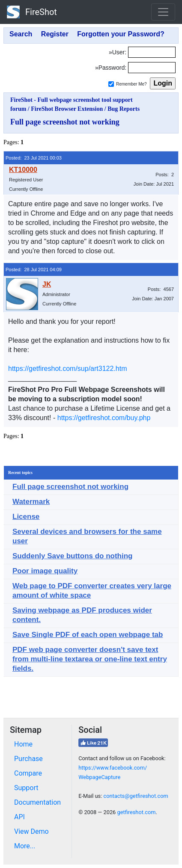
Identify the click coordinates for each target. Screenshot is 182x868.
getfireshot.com (136, 812)
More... (25, 846)
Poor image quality (45, 571)
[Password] (152, 68)
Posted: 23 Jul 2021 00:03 (34, 158)
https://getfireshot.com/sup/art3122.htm (67, 369)
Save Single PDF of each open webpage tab (88, 635)
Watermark (31, 502)
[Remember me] (111, 84)
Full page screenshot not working (65, 122)
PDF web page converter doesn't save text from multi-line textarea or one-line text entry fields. (90, 659)
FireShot (32, 12)
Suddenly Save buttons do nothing (73, 556)
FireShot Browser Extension (67, 109)
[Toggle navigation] (163, 12)
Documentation (37, 802)
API (19, 817)
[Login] (152, 52)
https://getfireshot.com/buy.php (104, 418)
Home (23, 744)
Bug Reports (124, 109)
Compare (28, 773)
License (26, 517)
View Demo (31, 831)
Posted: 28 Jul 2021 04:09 (34, 270)
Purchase (28, 759)
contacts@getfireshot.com (136, 796)
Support (26, 788)
